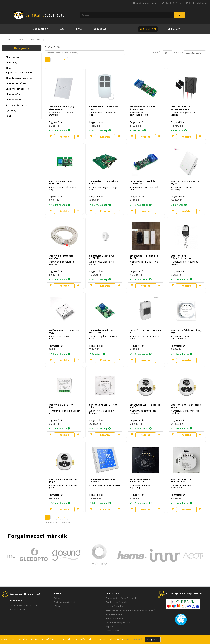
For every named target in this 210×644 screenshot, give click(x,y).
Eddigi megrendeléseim (65, 591)
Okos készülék (14, 94)
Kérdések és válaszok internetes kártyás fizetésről (131, 599)
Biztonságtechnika (16, 105)
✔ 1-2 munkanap (58, 128)
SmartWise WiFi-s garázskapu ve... (181, 106)
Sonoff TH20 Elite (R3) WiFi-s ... (145, 324)
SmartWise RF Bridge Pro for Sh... (144, 251)
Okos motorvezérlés (17, 89)
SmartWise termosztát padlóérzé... (62, 251)
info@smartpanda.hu (20, 598)
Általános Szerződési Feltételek (121, 587)
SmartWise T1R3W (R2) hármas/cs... (61, 106)
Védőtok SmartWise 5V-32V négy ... (64, 324)
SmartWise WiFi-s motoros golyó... (145, 396)
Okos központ (13, 57)
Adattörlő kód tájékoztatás (119, 611)
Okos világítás (14, 62)
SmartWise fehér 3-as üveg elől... (186, 324)
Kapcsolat (100, 29)
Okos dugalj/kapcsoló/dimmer (19, 70)
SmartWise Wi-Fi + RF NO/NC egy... (101, 324)
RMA (79, 29)
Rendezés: (178, 52)
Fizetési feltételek (114, 595)
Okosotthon (40, 29)
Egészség (11, 110)
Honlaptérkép (113, 619)
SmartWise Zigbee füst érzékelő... (102, 251)
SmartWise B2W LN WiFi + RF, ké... (185, 178)
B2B (62, 29)
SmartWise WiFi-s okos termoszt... (102, 469)
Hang (8, 116)
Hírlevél (58, 595)
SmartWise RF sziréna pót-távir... (104, 106)
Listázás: (158, 52)
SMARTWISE (36, 40)
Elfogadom (153, 639)
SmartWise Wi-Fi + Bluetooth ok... (140, 469)
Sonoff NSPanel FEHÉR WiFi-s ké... (105, 396)
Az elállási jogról (114, 603)
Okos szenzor (13, 100)
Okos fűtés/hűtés (16, 83)
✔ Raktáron (136, 128)
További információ (133, 639)
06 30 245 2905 (17, 589)
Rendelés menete (114, 607)
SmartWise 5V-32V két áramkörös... (142, 106)
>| (65, 59)
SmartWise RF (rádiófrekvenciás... (182, 251)
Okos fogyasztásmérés (19, 78)
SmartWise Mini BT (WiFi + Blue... (63, 396)
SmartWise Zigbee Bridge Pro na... (104, 178)
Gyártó (20, 40)
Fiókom (57, 587)
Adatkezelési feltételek (117, 591)
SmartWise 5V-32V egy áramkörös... (61, 178)
